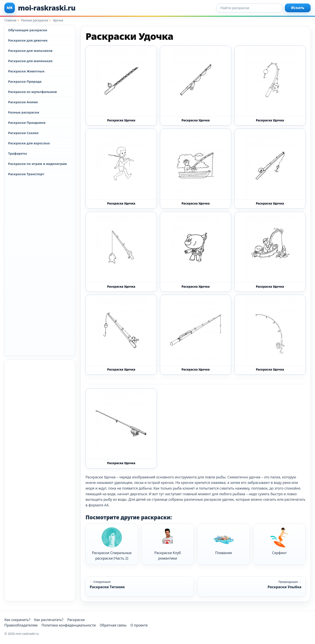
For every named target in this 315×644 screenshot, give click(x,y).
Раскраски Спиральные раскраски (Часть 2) (112, 544)
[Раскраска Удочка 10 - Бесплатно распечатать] (121, 169)
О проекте (139, 625)
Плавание (224, 541)
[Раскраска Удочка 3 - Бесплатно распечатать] (121, 252)
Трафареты (17, 153)
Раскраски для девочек (28, 40)
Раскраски (76, 620)
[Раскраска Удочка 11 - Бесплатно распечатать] (196, 169)
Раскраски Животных (26, 71)
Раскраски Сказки (23, 133)
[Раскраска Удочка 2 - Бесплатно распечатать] (270, 169)
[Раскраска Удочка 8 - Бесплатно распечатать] (270, 335)
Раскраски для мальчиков (30, 51)
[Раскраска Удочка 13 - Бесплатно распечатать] (196, 86)
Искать (298, 8)
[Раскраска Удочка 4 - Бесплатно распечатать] (196, 252)
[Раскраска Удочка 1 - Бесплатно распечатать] (270, 86)
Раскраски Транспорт (26, 174)
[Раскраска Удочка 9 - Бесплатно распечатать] (121, 428)
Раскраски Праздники (27, 122)
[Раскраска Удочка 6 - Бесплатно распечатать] (121, 335)
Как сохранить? (17, 620)
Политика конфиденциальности (69, 625)
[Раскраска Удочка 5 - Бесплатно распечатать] (270, 252)
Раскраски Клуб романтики (168, 544)
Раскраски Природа (25, 81)
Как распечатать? (49, 620)
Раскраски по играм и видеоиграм (38, 164)
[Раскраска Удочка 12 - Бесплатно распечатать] (121, 86)
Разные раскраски (24, 112)
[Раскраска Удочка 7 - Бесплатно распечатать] (196, 335)
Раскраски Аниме (23, 102)
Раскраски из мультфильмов (32, 92)
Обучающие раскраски (28, 30)
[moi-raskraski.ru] (40, 8)
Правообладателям (21, 625)
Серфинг (279, 541)
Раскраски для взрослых (29, 143)
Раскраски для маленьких (30, 61)
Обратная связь (113, 625)
